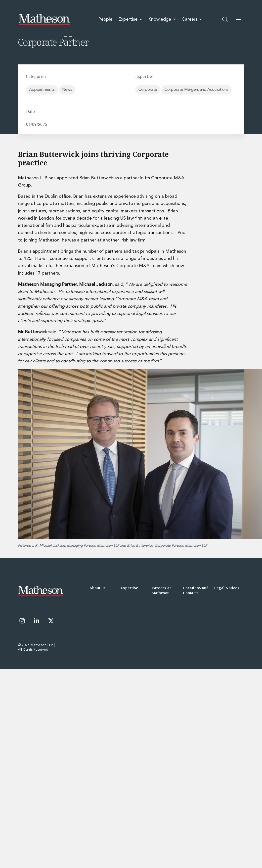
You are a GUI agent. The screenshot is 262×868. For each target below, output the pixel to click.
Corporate (148, 90)
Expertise (129, 588)
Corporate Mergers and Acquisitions (196, 90)
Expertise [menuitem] (130, 19)
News (67, 90)
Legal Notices (227, 588)
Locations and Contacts (196, 590)
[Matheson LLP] (44, 19)
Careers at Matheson (161, 590)
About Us (98, 588)
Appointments (42, 90)
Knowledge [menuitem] (162, 19)
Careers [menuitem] (192, 19)
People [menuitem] (105, 19)
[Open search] (225, 19)
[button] (238, 19)
